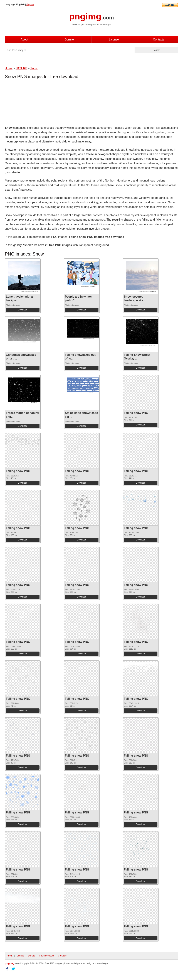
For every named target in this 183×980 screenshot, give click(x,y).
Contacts (159, 39)
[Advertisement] (33, 103)
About (24, 39)
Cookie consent (47, 956)
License (114, 39)
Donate (69, 39)
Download (23, 310)
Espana (30, 4)
